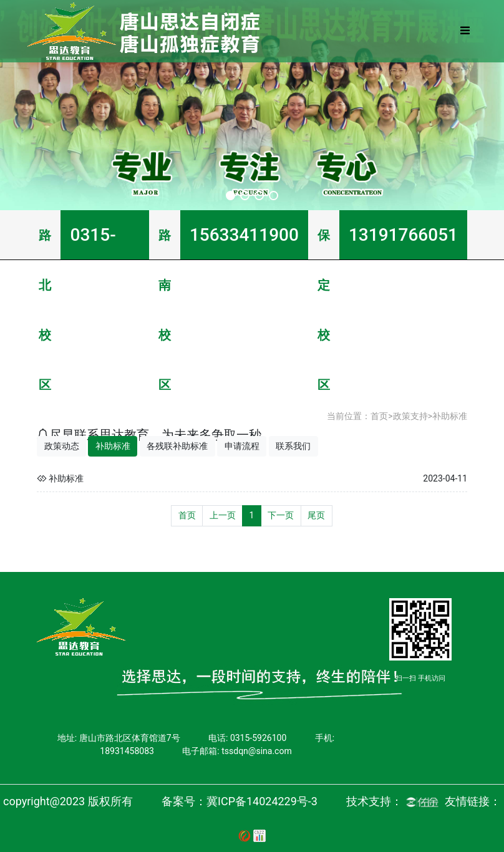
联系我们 (293, 446)
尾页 (316, 515)
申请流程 (242, 446)
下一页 (281, 515)
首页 (379, 416)
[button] (230, 196)
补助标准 (450, 416)
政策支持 (410, 416)
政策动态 (62, 446)
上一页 (223, 515)
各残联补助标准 (177, 446)
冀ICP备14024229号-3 (262, 801)
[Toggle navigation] (465, 31)
